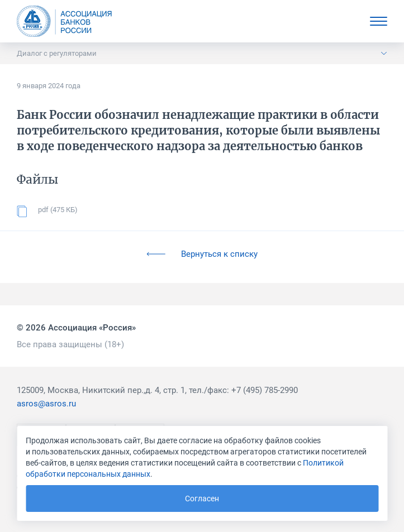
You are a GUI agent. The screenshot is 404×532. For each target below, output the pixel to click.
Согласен (202, 499)
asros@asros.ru (46, 404)
